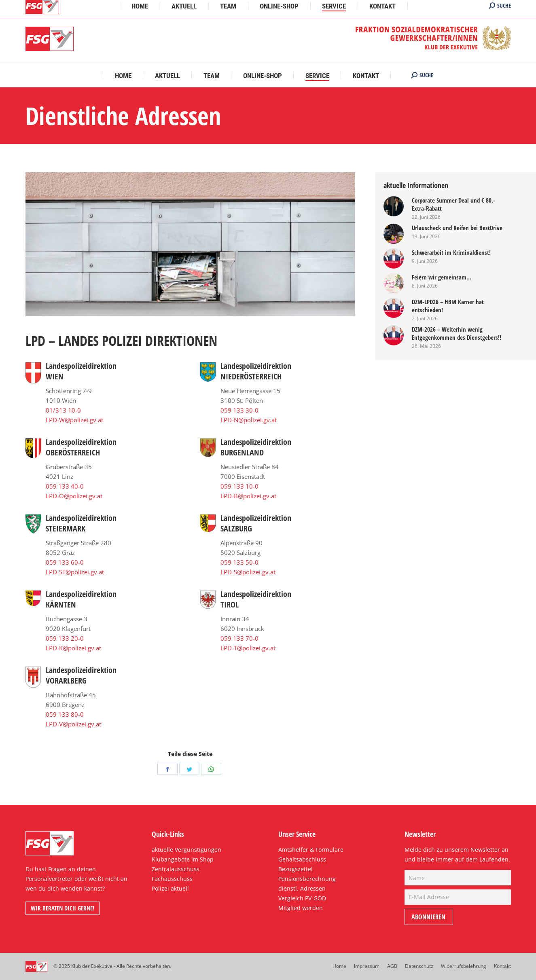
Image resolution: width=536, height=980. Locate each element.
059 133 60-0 (65, 562)
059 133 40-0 (65, 486)
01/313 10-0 (63, 410)
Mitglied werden (301, 908)
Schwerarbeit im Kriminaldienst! (451, 252)
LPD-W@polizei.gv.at (74, 420)
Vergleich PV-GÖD (302, 898)
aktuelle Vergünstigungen (186, 850)
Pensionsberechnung (307, 879)
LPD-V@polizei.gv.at (73, 724)
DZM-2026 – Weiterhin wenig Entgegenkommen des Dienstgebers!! (457, 333)
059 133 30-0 (239, 410)
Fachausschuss (172, 879)
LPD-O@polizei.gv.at (74, 496)
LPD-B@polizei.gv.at (248, 496)
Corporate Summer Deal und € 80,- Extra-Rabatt (453, 204)
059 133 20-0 (65, 638)
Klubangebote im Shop (183, 859)
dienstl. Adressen (302, 888)
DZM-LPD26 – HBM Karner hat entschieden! (448, 306)
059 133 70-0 (239, 638)
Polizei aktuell (170, 888)
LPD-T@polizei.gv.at (248, 648)
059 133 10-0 (239, 486)
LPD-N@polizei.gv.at (249, 420)
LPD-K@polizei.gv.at (73, 648)
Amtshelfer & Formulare (311, 850)
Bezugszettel (296, 869)
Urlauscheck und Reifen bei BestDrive (457, 228)
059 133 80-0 (65, 714)
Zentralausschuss (176, 869)
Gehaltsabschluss (302, 859)
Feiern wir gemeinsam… (442, 277)
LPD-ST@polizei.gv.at (75, 572)
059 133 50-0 (239, 562)
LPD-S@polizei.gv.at (248, 572)
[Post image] (394, 206)
